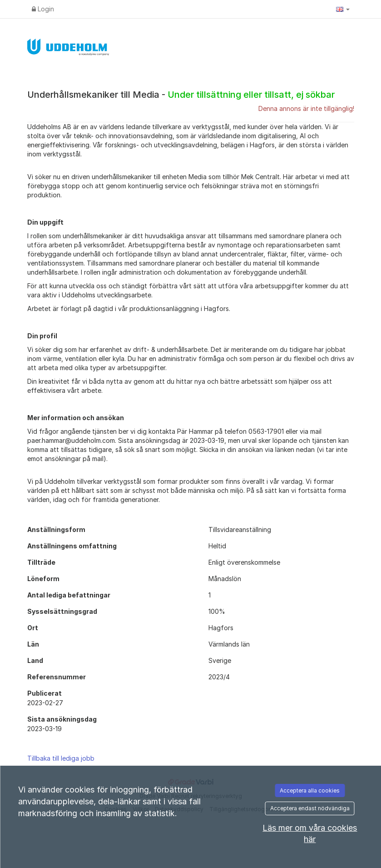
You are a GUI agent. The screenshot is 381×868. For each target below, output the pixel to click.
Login (43, 9)
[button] (343, 9)
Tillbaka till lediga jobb (61, 758)
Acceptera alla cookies (310, 790)
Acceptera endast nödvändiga (310, 808)
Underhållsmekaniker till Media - (181, 95)
